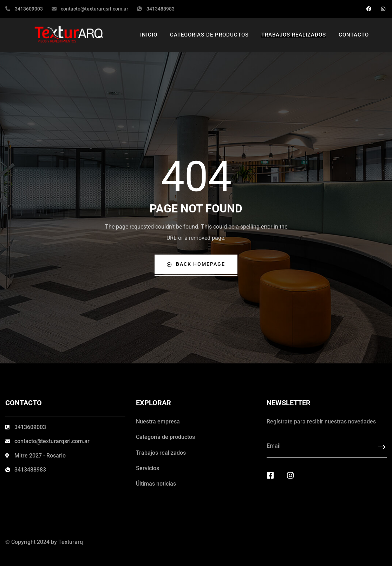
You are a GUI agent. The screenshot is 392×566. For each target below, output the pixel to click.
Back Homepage (196, 264)
